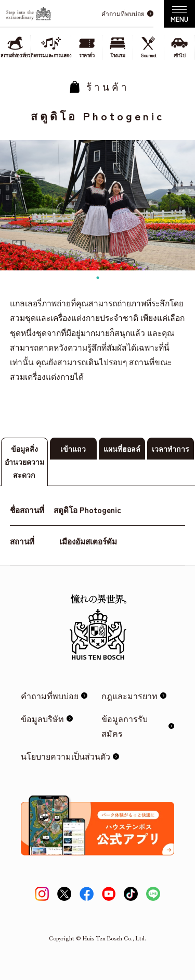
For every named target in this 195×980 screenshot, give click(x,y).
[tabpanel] (97, 205)
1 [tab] (98, 278)
